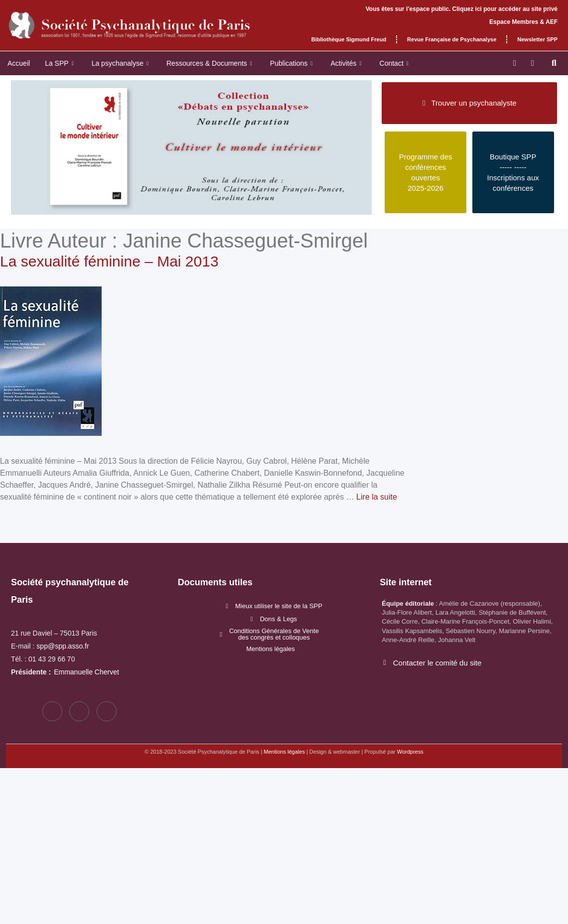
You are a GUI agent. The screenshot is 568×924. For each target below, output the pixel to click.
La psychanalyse (120, 64)
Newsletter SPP (537, 39)
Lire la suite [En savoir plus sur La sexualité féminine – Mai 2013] (377, 497)
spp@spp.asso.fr (63, 646)
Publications (291, 64)
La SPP (59, 64)
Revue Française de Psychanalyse (452, 39)
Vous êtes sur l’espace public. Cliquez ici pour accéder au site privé (462, 9)
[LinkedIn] (107, 711)
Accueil (19, 63)
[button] (554, 63)
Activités (346, 64)
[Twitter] (79, 711)
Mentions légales (284, 752)
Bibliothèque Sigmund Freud (349, 39)
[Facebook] (52, 711)
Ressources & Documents (209, 64)
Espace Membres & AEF (523, 22)
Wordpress (410, 752)
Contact (394, 64)
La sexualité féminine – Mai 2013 (109, 261)
